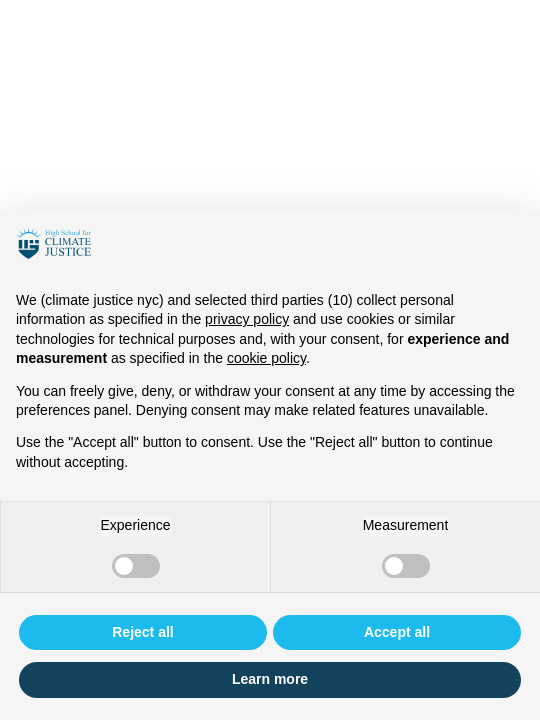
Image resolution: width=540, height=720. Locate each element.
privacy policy (247, 319)
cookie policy (266, 358)
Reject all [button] (142, 632)
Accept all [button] (397, 632)
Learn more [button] (270, 679)
